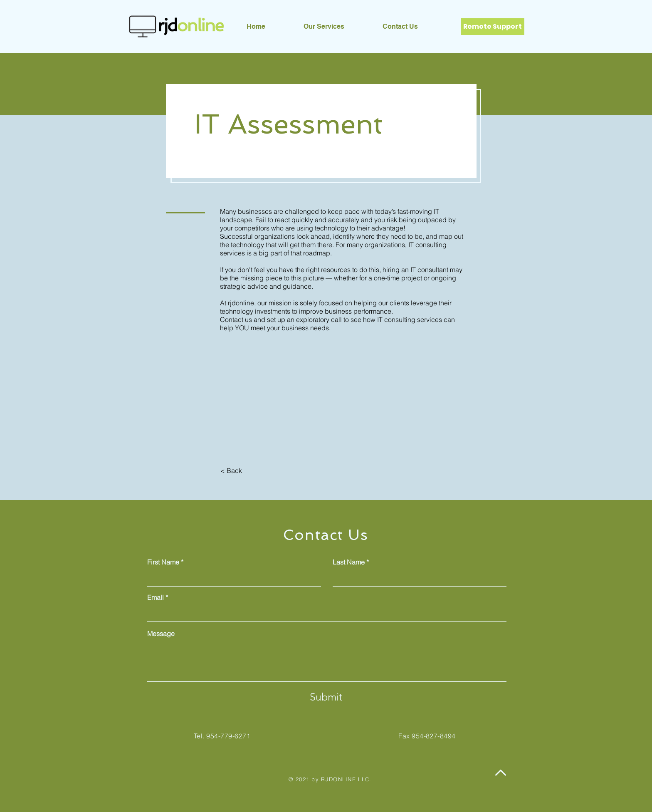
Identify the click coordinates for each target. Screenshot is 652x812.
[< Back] (231, 470)
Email (156, 597)
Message (161, 634)
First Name (163, 562)
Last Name (349, 562)
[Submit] (326, 697)
